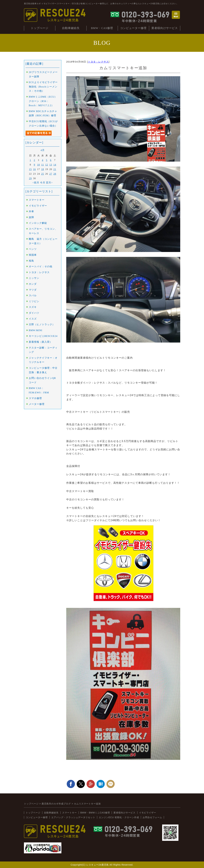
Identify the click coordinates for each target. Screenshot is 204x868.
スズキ (33, 307)
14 (55, 165)
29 (30, 178)
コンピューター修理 (133, 28)
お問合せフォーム (152, 817)
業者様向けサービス (165, 28)
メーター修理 (37, 404)
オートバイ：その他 (41, 266)
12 (47, 165)
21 (55, 169)
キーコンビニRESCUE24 (43, 336)
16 (34, 169)
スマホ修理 (35, 398)
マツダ (33, 290)
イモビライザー (38, 206)
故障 (31, 217)
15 (30, 169)
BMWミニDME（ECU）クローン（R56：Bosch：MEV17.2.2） (43, 101)
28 (55, 174)
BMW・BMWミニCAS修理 (95, 813)
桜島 (31, 261)
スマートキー (37, 200)
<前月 (36, 183)
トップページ (33, 813)
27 (51, 174)
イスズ (33, 319)
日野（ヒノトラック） (42, 324)
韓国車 (33, 255)
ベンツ (33, 249)
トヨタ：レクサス (98, 62)
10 (39, 165)
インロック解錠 (38, 223)
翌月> (49, 183)
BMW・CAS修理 (102, 28)
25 (43, 174)
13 (51, 165)
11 (42, 165)
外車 (31, 211)
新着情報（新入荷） (41, 342)
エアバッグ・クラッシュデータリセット (73, 817)
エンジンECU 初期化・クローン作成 (119, 817)
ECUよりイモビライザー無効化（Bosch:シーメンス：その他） (43, 87)
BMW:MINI (36, 330)
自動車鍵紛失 (71, 28)
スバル (33, 295)
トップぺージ (40, 28)
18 (43, 169)
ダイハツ (34, 313)
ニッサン (34, 278)
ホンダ (33, 284)
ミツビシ (34, 301)
